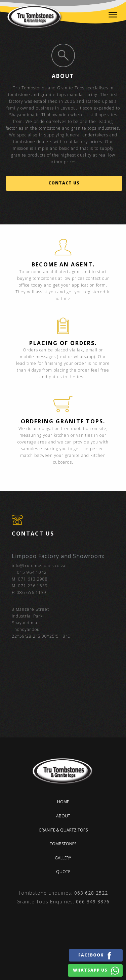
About (63, 816)
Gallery (63, 858)
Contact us (64, 183)
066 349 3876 (93, 902)
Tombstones (63, 844)
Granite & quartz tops (63, 830)
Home (63, 802)
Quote (63, 872)
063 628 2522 (91, 893)
